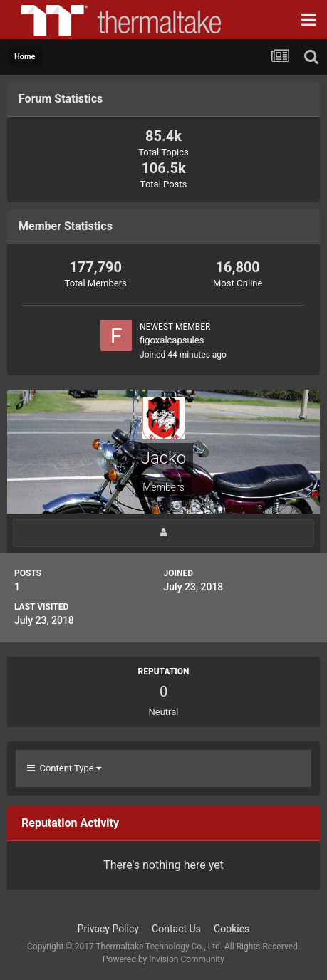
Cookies (232, 929)
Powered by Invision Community (163, 959)
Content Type (64, 768)
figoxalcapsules (172, 340)
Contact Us (176, 929)
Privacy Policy (108, 929)
